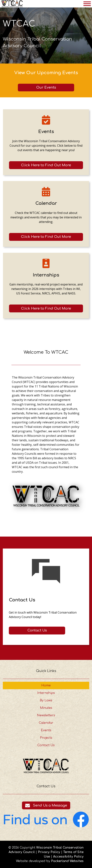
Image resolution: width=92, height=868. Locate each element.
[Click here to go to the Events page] (46, 165)
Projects (46, 738)
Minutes (46, 708)
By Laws (46, 700)
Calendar (46, 723)
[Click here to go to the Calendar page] (46, 237)
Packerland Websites (67, 861)
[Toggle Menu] (87, 4)
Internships (46, 693)
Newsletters (46, 715)
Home (46, 685)
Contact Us (46, 745)
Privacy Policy (49, 852)
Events (46, 730)
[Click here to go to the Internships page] (46, 308)
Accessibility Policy (68, 857)
